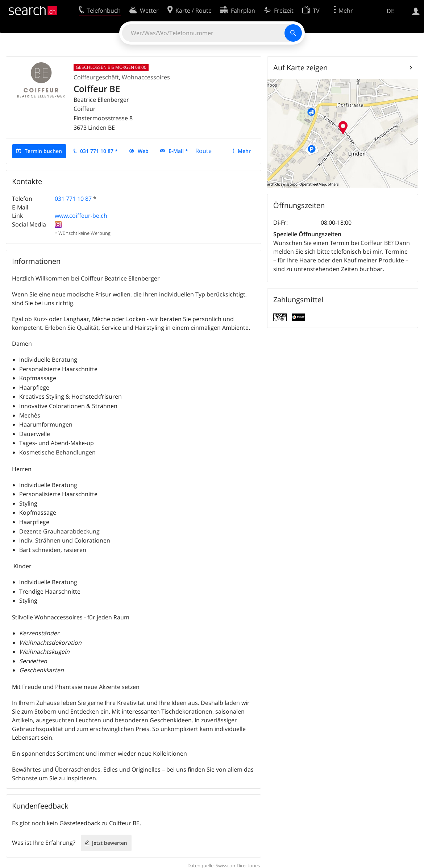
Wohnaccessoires (146, 77)
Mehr (244, 151)
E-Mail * (178, 151)
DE (390, 11)
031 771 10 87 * (99, 151)
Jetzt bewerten (110, 843)
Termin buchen (43, 151)
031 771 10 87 (73, 199)
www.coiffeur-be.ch (81, 216)
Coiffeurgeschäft (96, 77)
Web (143, 151)
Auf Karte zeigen (300, 68)
